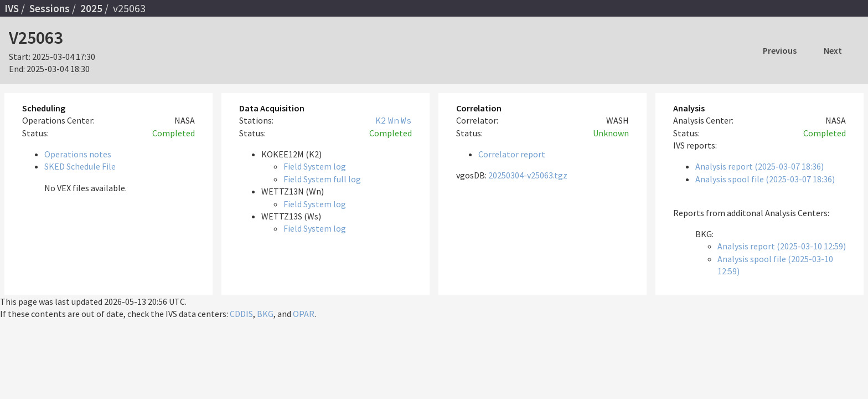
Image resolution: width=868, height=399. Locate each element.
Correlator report (512, 154)
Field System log (315, 166)
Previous (780, 50)
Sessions (50, 8)
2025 (91, 8)
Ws (406, 120)
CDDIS (241, 314)
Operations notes (78, 154)
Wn (394, 120)
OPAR (304, 314)
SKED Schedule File (80, 166)
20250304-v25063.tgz (528, 175)
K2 (381, 120)
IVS (12, 8)
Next (833, 50)
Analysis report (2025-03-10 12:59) (782, 246)
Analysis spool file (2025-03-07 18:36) (765, 179)
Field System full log (322, 179)
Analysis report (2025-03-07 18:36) (759, 166)
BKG (265, 314)
